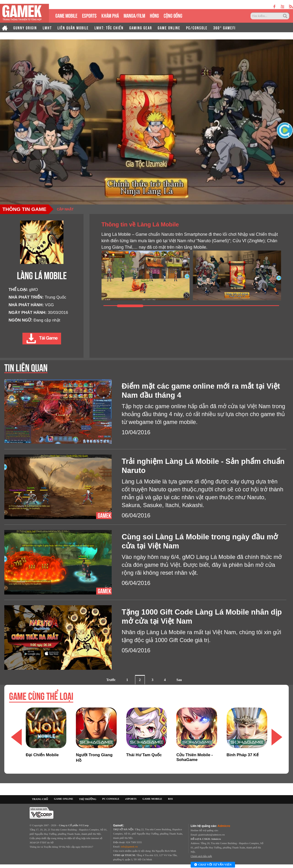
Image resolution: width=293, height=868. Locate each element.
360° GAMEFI (224, 27)
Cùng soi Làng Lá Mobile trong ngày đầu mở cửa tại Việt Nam (200, 541)
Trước (111, 680)
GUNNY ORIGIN (25, 27)
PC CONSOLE (111, 799)
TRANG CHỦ (40, 799)
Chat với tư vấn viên (213, 865)
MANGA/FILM (134, 15)
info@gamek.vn (129, 847)
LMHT (47, 27)
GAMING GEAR (141, 27)
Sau (179, 680)
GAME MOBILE (66, 15)
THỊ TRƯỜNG (88, 799)
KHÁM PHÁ (110, 15)
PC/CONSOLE (197, 27)
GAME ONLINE (169, 27)
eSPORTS (89, 15)
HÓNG (154, 15)
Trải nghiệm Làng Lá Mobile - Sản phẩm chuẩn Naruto (203, 466)
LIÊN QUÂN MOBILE (73, 27)
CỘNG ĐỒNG (173, 15)
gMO (34, 290)
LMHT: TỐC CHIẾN (109, 27)
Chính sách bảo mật (201, 856)
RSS (170, 799)
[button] (277, 737)
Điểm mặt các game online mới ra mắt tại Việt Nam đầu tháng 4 (201, 391)
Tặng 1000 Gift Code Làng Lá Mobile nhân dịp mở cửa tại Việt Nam (202, 617)
